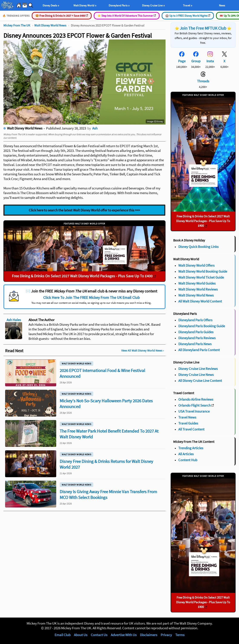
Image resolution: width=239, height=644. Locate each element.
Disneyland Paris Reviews (197, 338)
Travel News (187, 417)
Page (182, 61)
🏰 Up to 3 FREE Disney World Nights (188, 16)
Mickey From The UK (17, 25)
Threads (203, 81)
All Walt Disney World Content (200, 301)
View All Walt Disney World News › (143, 350)
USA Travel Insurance (194, 411)
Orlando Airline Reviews (196, 399)
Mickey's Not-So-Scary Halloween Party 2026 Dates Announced (106, 404)
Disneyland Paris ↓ (119, 5)
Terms (180, 635)
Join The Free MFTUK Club (203, 28)
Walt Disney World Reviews (198, 289)
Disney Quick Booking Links (198, 247)
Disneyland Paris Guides (196, 332)
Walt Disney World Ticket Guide (201, 277)
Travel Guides (188, 423)
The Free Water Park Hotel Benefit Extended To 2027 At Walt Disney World (109, 434)
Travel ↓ (188, 5)
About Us (81, 635)
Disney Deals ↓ (51, 5)
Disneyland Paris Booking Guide (202, 326)
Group (196, 61)
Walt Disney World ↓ (85, 5)
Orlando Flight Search (194, 405)
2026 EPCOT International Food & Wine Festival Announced (102, 373)
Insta (210, 61)
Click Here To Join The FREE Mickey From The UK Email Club (91, 297)
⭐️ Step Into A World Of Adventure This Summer (127, 16)
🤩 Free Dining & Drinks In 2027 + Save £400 (62, 16)
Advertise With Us (124, 635)
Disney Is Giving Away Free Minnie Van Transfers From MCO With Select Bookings (108, 494)
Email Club (63, 635)
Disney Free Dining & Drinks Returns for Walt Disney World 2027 (106, 464)
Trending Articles (191, 448)
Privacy (166, 635)
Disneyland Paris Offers (195, 320)
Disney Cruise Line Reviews (198, 369)
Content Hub (188, 460)
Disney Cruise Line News (196, 375)
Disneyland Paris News (195, 344)
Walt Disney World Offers (196, 265)
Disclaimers (149, 635)
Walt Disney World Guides (197, 283)
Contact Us (99, 635)
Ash (95, 128)
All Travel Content (191, 429)
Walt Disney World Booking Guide (203, 271)
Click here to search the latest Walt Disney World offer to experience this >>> (84, 210)
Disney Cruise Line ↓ (153, 5)
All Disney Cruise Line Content (200, 381)
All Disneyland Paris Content (199, 350)
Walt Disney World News (50, 25)
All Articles (186, 454)
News (222, 5)
